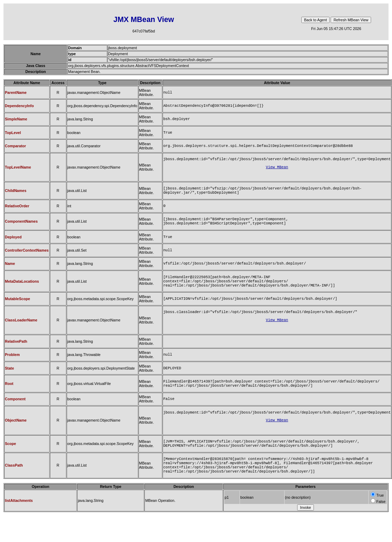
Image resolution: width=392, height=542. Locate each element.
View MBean (277, 172)
